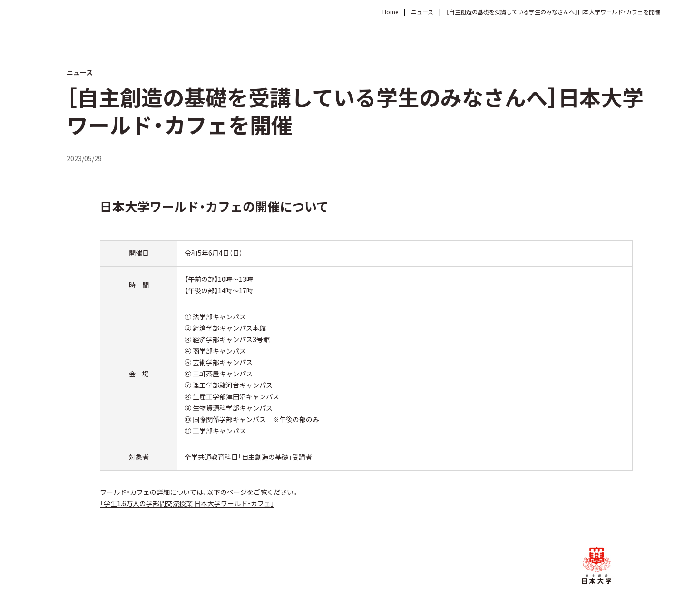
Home (390, 12)
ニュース (422, 12)
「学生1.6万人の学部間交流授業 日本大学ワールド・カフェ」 (187, 503)
